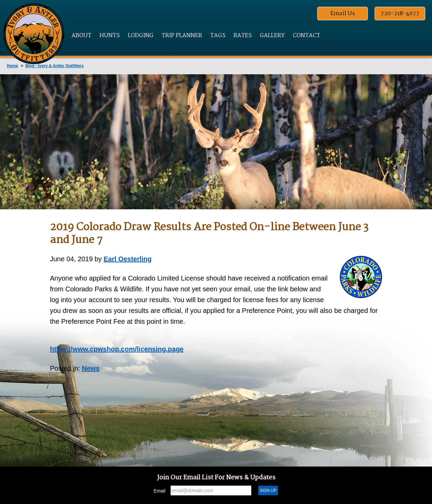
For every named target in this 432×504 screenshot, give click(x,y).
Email (159, 491)
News (91, 368)
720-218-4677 (400, 14)
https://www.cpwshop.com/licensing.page (117, 349)
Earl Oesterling (128, 259)
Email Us (343, 14)
